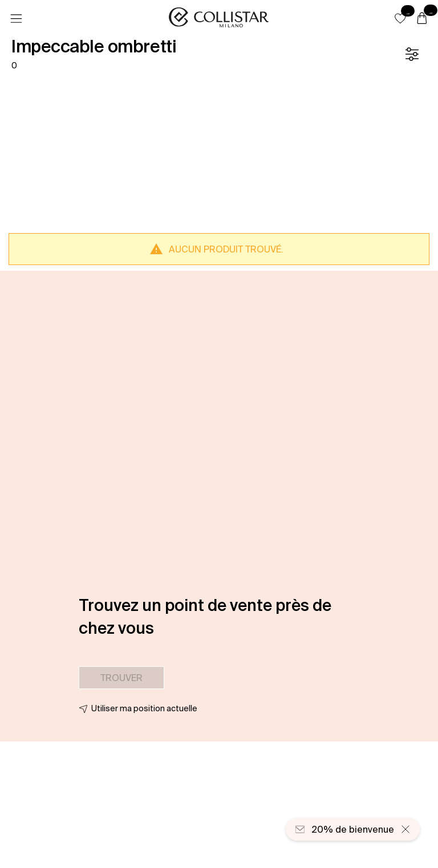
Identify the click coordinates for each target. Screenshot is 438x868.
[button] (400, 18)
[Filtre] (412, 54)
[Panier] (422, 19)
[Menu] (16, 19)
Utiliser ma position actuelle (144, 708)
